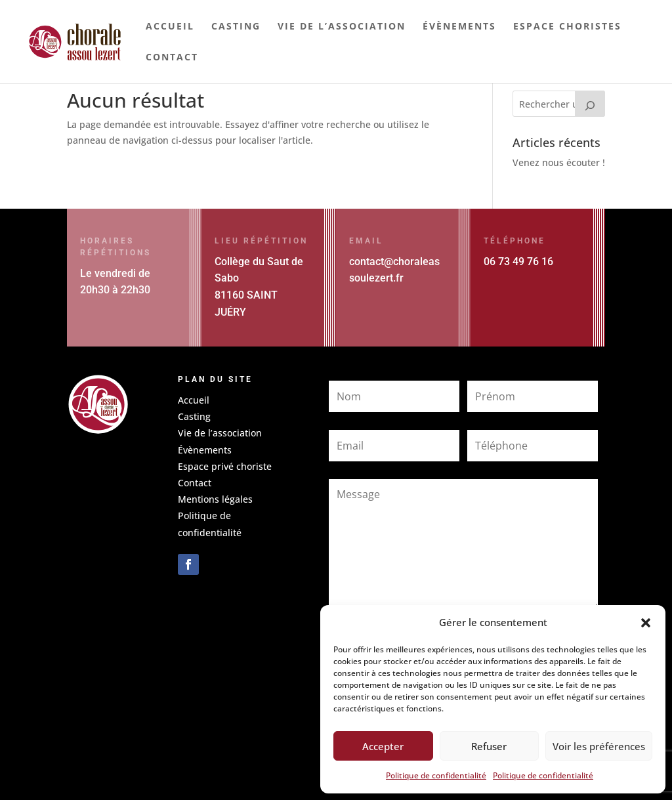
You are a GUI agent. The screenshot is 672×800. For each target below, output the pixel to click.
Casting (236, 27)
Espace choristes (567, 27)
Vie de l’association (342, 27)
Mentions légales (215, 499)
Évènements (459, 27)
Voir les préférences (599, 746)
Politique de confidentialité (436, 775)
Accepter (383, 746)
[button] (646, 623)
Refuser (489, 746)
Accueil (170, 27)
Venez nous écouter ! (559, 162)
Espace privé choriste (225, 466)
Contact (172, 58)
